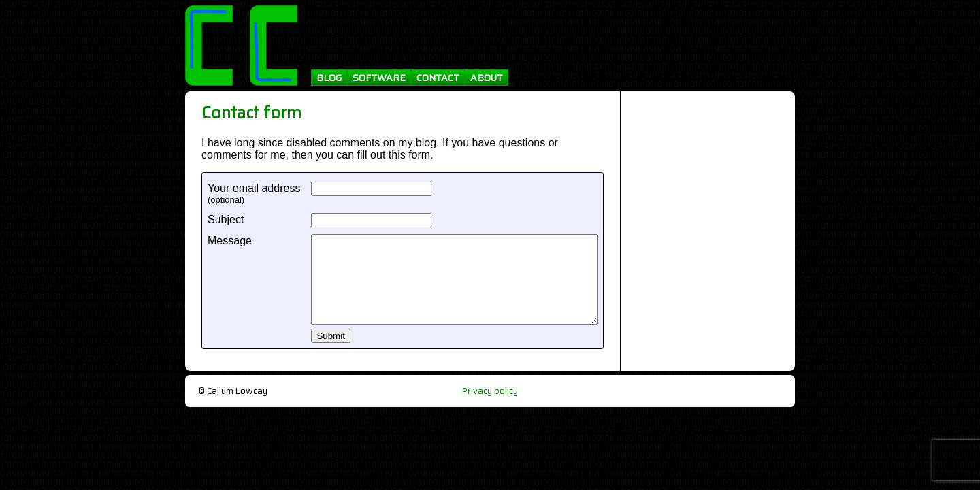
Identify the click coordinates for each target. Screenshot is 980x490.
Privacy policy (490, 391)
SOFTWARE (379, 78)
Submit (330, 336)
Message (230, 241)
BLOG (329, 78)
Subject (226, 219)
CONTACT (438, 78)
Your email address (254, 188)
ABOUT (487, 78)
